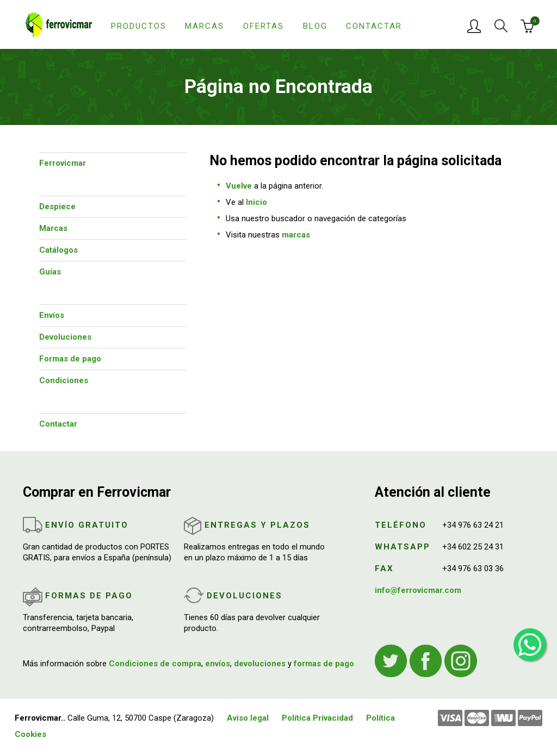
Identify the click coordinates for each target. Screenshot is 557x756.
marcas (296, 235)
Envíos (52, 315)
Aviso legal (248, 718)
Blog (315, 26)
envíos (218, 664)
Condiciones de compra (155, 664)
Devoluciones (65, 337)
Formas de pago (70, 359)
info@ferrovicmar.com (418, 590)
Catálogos (58, 250)
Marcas (205, 26)
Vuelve (239, 186)
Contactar (374, 26)
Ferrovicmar (63, 163)
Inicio (256, 202)
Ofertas (264, 26)
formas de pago (324, 664)
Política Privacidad (317, 718)
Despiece (57, 207)
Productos (139, 26)
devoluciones (260, 664)
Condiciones (64, 380)
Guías (50, 272)
